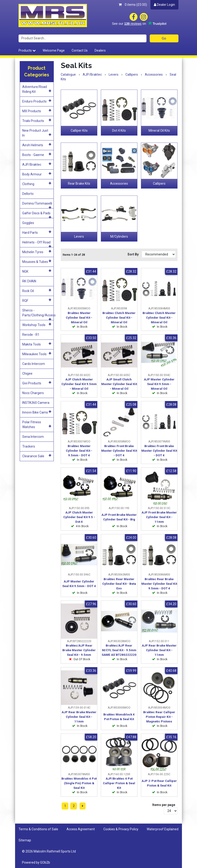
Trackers (29, 446)
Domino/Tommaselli (37, 205)
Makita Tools (37, 344)
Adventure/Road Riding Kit (37, 89)
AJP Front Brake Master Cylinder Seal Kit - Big (119, 517)
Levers (79, 236)
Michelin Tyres (37, 252)
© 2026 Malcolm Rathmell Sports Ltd (49, 851)
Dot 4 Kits (119, 131)
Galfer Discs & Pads (37, 215)
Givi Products (37, 383)
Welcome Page (54, 50)
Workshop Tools (37, 325)
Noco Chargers (33, 393)
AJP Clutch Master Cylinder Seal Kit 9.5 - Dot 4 (79, 517)
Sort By (133, 254)
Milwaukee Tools (37, 354)
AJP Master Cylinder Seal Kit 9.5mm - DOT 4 (79, 584)
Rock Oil (37, 291)
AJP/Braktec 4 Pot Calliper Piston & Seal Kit (119, 783)
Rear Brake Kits (79, 184)
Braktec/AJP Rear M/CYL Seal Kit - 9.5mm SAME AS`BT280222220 (119, 650)
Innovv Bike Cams (37, 412)
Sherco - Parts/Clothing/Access (38, 314)
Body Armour (37, 174)
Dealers (100, 50)
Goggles (28, 223)
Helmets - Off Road (37, 244)
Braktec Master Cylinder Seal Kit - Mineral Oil (79, 318)
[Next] (83, 806)
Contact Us (80, 50)
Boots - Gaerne (37, 155)
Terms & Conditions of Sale (38, 829)
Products (27, 50)
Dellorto (28, 194)
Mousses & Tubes (37, 261)
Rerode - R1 (31, 335)
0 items (133, 5)
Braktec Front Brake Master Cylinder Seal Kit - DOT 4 (119, 451)
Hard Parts (37, 232)
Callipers (159, 184)
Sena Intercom (33, 437)
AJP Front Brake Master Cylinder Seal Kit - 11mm (159, 517)
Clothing (37, 184)
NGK (37, 271)
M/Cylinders (119, 236)
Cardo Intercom (34, 364)
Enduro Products (37, 101)
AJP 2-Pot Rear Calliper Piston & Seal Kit (159, 783)
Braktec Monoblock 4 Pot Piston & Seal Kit (119, 717)
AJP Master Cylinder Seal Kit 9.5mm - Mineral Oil (159, 384)
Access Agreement (81, 829)
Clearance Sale (37, 456)
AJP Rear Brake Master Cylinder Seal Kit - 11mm (159, 650)
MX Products (37, 111)
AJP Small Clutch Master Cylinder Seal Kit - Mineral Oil (119, 384)
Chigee (27, 373)
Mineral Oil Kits (159, 131)
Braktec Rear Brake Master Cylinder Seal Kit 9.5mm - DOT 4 (159, 584)
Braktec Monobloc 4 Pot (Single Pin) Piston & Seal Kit (79, 783)
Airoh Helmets (37, 145)
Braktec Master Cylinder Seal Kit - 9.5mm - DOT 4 (79, 451)
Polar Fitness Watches (37, 425)
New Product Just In (37, 133)
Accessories (119, 184)
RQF (37, 300)
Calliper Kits (79, 131)
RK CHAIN (29, 281)
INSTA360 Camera (36, 403)
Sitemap (25, 840)
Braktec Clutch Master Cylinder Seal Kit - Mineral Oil (119, 318)
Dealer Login (164, 5)
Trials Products (37, 121)
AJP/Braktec (37, 164)
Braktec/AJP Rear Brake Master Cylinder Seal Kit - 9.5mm (79, 650)
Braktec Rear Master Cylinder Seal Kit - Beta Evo (119, 584)
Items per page (164, 805)
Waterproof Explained (163, 829)
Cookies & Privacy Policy (121, 829)
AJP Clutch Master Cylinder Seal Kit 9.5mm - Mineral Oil (79, 384)
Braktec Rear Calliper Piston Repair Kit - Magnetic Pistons (159, 717)
